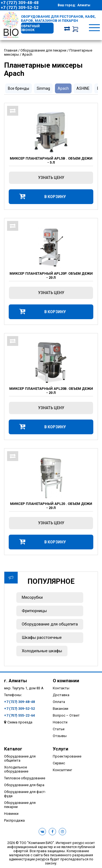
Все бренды (18, 88)
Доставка (61, 695)
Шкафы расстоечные (42, 637)
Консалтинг (62, 770)
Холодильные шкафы (42, 651)
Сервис (59, 763)
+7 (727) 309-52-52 (20, 8)
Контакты (61, 688)
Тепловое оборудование (25, 778)
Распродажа (14, 820)
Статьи (59, 729)
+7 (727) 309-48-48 (20, 3)
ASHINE (83, 88)
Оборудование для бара (24, 785)
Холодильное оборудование (16, 769)
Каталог (13, 749)
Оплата (59, 702)
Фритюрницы (34, 611)
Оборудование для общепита (50, 624)
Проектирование (67, 756)
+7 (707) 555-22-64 (19, 715)
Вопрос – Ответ (66, 715)
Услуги (61, 749)
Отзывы (60, 736)
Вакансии (61, 709)
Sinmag (43, 88)
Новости (60, 722)
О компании (66, 681)
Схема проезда (20, 722)
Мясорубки (32, 597)
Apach (63, 88)
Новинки (11, 814)
